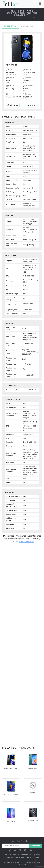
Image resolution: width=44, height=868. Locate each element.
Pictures (13, 105)
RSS (27, 858)
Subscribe (35, 846)
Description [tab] (11, 26)
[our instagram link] (20, 850)
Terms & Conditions (20, 855)
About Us (7, 855)
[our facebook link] (10, 850)
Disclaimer (9, 858)
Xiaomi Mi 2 (33, 793)
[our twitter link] (15, 850)
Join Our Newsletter (22, 841)
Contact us (35, 858)
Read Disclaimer (27, 542)
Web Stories (20, 858)
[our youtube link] (31, 850)
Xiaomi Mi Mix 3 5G (11, 795)
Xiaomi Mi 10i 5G (33, 820)
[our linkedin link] (25, 850)
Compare (29, 105)
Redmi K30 (11, 821)
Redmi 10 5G (33, 768)
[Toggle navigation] (40, 4)
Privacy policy (35, 855)
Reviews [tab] (27, 26)
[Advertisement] (22, 569)
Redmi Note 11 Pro (11, 768)
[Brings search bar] (34, 4)
